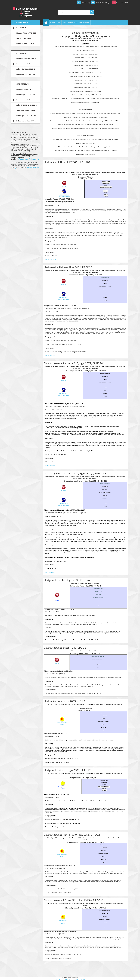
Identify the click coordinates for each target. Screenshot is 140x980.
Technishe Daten (50, 355)
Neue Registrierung (102, 2)
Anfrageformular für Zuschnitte (28, 159)
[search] (92, 12)
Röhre (64, 23)
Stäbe (59, 23)
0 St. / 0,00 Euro (122, 2)
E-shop (64, 186)
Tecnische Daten (50, 572)
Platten (53, 23)
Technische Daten (50, 259)
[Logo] (25, 12)
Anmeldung (86, 2)
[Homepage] (47, 22)
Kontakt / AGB (73, 23)
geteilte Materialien (64, 197)
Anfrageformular (84, 23)
